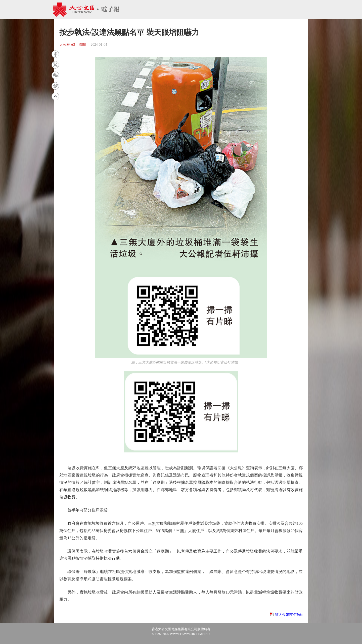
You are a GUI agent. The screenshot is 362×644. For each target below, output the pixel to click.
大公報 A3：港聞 (73, 45)
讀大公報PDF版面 (289, 615)
